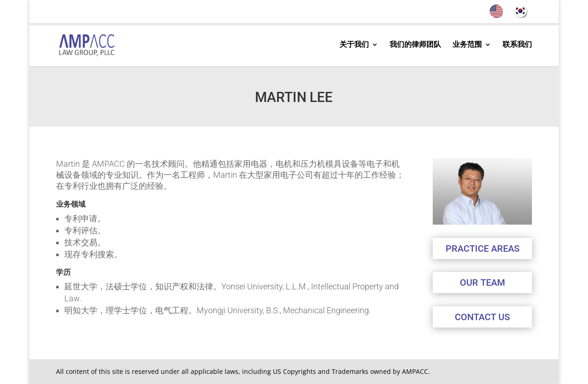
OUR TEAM (482, 282)
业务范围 (467, 45)
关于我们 (354, 45)
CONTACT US (482, 317)
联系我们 (517, 45)
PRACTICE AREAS (483, 248)
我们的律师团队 (415, 45)
